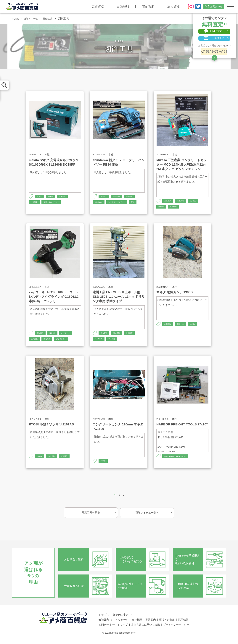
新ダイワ (105, 197)
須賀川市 (184, 328)
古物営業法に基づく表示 (145, 630)
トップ (102, 620)
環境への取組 (167, 625)
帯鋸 (97, 209)
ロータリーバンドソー (122, 203)
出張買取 (119, 7)
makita (53, 197)
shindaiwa (100, 203)
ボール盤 (115, 343)
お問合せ (104, 630)
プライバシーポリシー (176, 630)
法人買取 (169, 7)
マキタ (40, 197)
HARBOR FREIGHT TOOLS (178, 461)
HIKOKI (56, 337)
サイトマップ (120, 630)
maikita (198, 328)
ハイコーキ (71, 337)
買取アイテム (34, 18)
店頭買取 (93, 7)
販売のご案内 (121, 620)
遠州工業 (135, 337)
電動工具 (54, 18)
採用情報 (183, 625)
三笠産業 (169, 201)
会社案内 (104, 625)
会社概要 (137, 625)
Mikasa (162, 207)
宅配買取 (144, 7)
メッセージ (122, 625)
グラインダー (67, 343)
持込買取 (50, 343)
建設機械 (176, 207)
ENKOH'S (100, 343)
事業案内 (151, 625)
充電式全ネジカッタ (56, 203)
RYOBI (40, 461)
